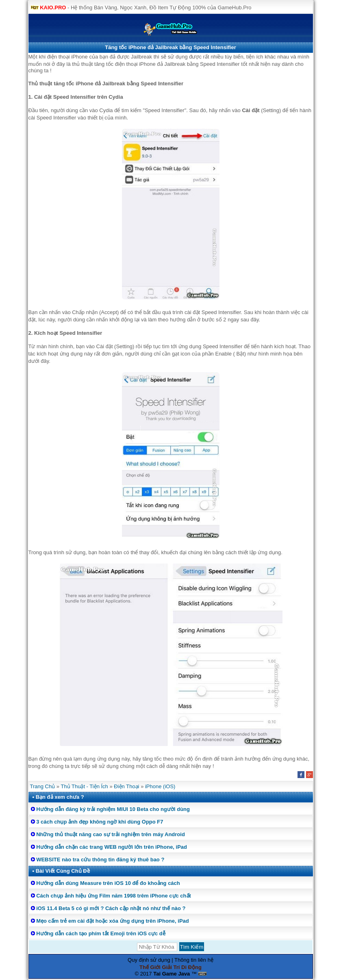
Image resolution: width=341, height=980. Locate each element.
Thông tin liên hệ (194, 960)
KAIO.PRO (53, 8)
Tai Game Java (172, 974)
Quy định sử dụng (149, 960)
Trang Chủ (43, 786)
